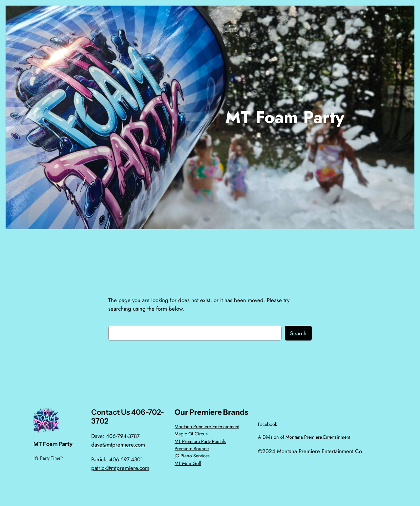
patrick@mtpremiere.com (120, 468)
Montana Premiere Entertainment (207, 427)
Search (298, 333)
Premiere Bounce (192, 449)
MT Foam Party (285, 117)
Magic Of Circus (191, 434)
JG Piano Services (192, 456)
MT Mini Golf (188, 463)
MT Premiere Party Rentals (200, 441)
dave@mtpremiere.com (118, 445)
